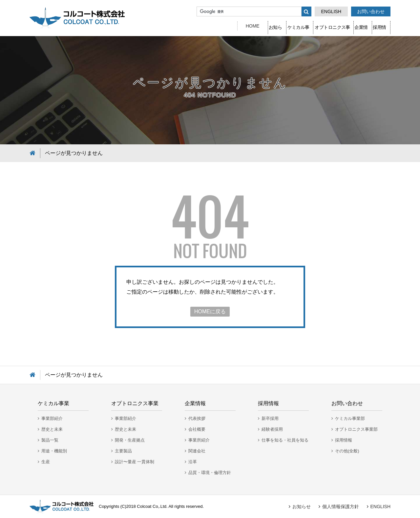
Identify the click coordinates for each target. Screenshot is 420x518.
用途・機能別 (54, 451)
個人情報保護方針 (341, 507)
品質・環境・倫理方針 (210, 473)
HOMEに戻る (210, 311)
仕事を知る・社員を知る (285, 440)
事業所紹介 (199, 440)
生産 (46, 462)
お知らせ (200, 26)
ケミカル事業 (240, 26)
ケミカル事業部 (350, 418)
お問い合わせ (371, 11)
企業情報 (338, 26)
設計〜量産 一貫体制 (135, 462)
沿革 (193, 462)
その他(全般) (347, 451)
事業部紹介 (52, 418)
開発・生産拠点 (130, 440)
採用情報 (373, 26)
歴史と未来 (52, 429)
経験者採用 (272, 429)
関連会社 (197, 451)
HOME (167, 26)
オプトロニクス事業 (291, 26)
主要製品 (123, 451)
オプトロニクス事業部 (356, 429)
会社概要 (197, 429)
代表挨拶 (197, 418)
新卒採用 (270, 418)
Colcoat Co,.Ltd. (152, 506)
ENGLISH (331, 11)
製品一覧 (50, 440)
